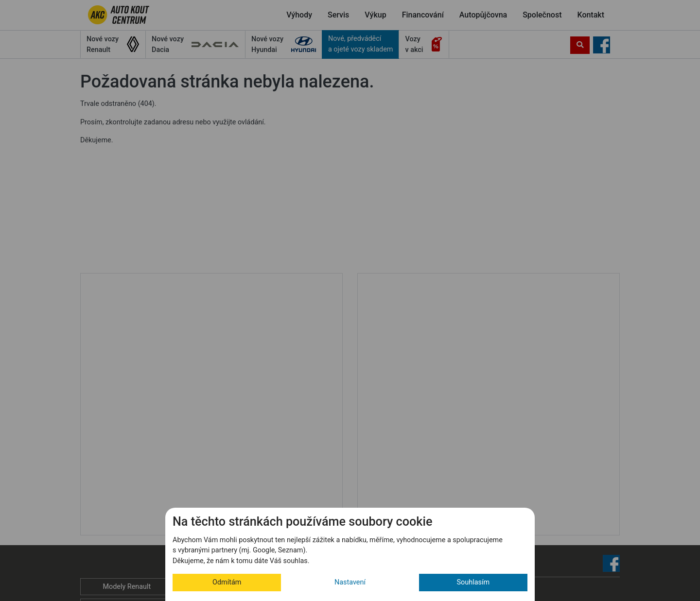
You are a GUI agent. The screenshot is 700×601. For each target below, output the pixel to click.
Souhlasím (473, 582)
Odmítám (227, 582)
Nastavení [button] (350, 582)
